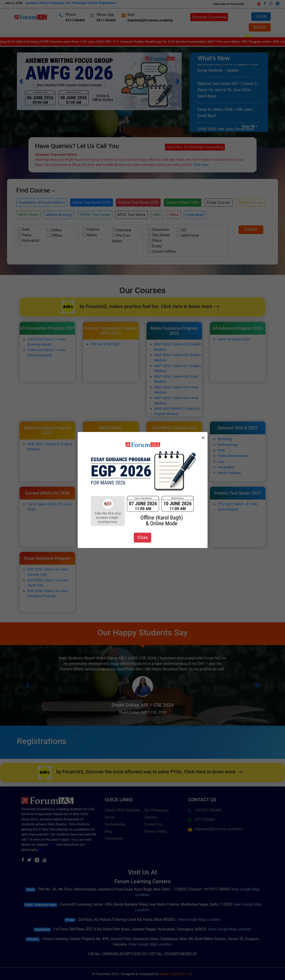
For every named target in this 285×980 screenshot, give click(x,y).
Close (142, 537)
